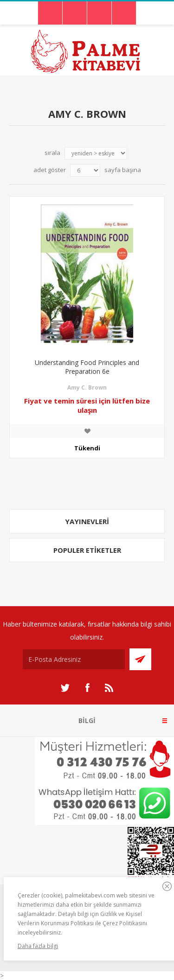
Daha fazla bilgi (38, 946)
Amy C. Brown (87, 388)
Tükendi (87, 448)
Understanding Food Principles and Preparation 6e (87, 367)
